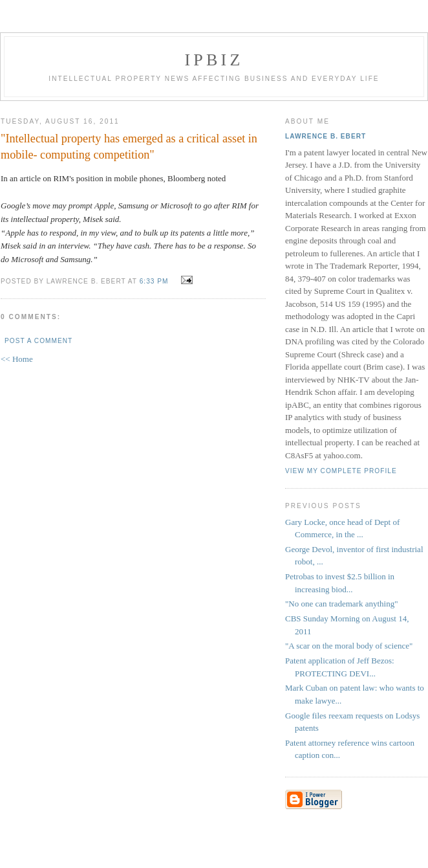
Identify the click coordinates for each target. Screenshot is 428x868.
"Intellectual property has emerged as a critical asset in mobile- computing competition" (129, 147)
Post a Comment (38, 341)
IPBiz (214, 60)
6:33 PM (154, 281)
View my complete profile (341, 471)
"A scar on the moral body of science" (349, 646)
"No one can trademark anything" (342, 604)
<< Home (17, 359)
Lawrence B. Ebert (326, 136)
